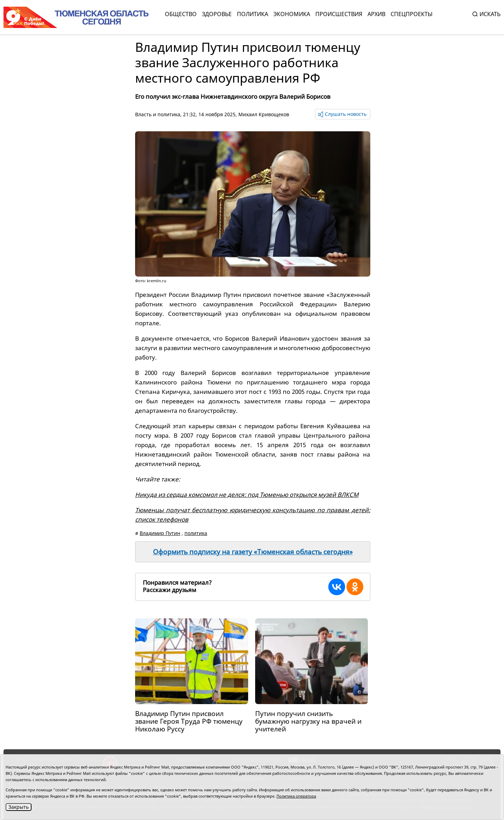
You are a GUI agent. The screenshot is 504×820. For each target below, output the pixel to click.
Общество (181, 14)
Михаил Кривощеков (264, 114)
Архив (376, 14)
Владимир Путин (160, 533)
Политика (253, 14)
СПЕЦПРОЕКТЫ (412, 14)
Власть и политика (158, 114)
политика (196, 533)
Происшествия (339, 14)
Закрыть (19, 807)
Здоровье (217, 14)
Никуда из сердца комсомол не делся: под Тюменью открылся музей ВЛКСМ (247, 495)
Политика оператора (296, 796)
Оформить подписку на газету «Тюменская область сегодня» (253, 552)
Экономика (292, 14)
